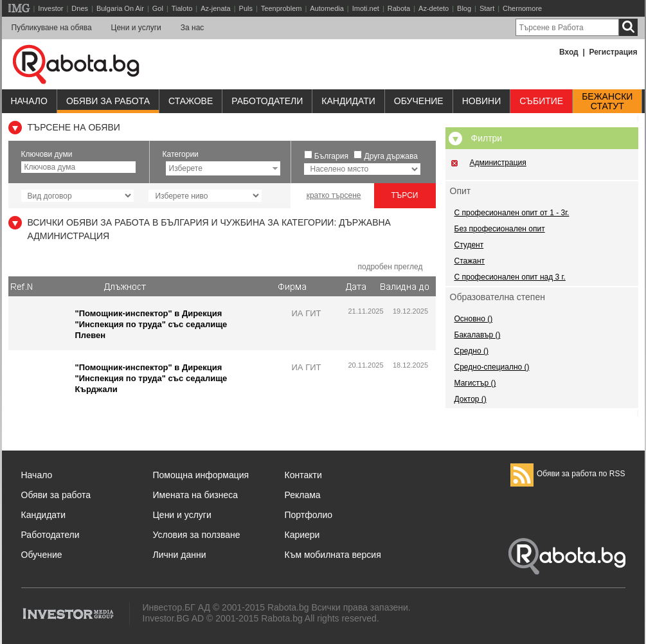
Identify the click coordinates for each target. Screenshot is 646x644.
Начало (29, 101)
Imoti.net (366, 8)
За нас (193, 28)
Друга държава (391, 156)
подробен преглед (390, 267)
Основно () (474, 319)
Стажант (470, 261)
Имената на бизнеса (196, 495)
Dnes (80, 8)
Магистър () (475, 383)
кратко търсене (334, 195)
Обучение (42, 555)
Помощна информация (201, 475)
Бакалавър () (478, 335)
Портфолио (309, 515)
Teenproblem (282, 8)
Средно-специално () (492, 367)
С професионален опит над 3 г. (510, 277)
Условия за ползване (197, 535)
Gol (158, 8)
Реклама (303, 495)
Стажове (191, 101)
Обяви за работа (108, 101)
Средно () (471, 351)
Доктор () (471, 399)
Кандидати (348, 101)
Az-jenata (215, 8)
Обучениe (419, 101)
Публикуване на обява (52, 28)
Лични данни (180, 555)
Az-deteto (434, 8)
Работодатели (267, 101)
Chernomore (522, 8)
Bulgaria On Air (120, 8)
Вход (569, 52)
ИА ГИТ (307, 313)
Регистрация (613, 52)
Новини (482, 101)
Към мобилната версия (333, 555)
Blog (464, 8)
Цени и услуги (136, 28)
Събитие (541, 101)
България (331, 156)
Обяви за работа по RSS (568, 474)
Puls (246, 8)
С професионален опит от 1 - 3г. (512, 213)
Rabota (399, 8)
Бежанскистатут (607, 102)
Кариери (302, 535)
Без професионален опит (500, 229)
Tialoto (182, 8)
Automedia (327, 8)
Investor (50, 8)
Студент (469, 245)
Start (487, 8)
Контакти (303, 475)
